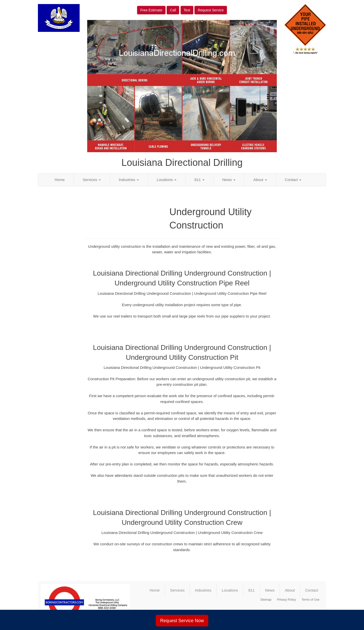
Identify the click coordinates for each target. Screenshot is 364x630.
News (229, 180)
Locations (167, 180)
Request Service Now (182, 621)
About (260, 180)
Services (92, 180)
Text (187, 10)
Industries (129, 180)
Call (173, 10)
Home (60, 180)
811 (199, 180)
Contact (293, 180)
